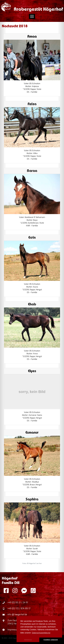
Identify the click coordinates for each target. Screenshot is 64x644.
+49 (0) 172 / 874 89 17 (19, 609)
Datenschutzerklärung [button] (41, 633)
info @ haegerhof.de (17, 614)
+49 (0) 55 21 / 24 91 (18, 603)
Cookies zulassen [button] (51, 640)
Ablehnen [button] (28, 640)
